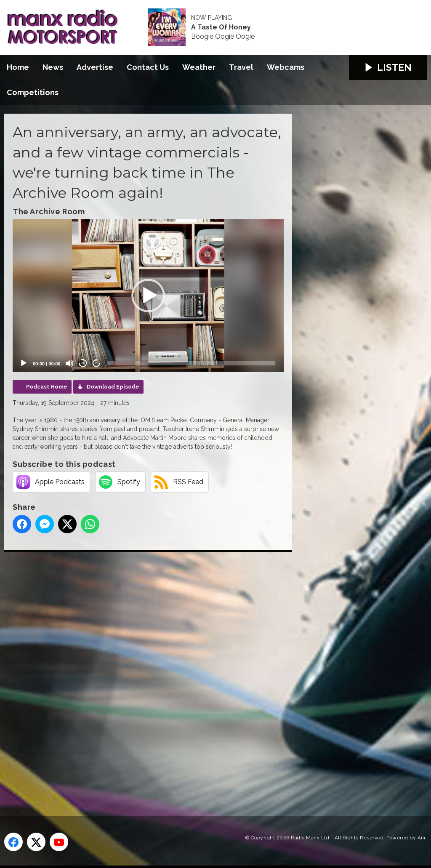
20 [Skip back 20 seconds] (83, 363)
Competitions (33, 92)
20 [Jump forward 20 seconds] (97, 363)
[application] (148, 296)
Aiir (422, 838)
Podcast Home (47, 387)
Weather (199, 67)
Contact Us (148, 67)
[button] (148, 296)
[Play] (24, 363)
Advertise (95, 67)
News (53, 67)
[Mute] (69, 363)
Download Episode (113, 387)
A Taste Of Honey (221, 27)
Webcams (286, 67)
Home (18, 67)
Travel (241, 67)
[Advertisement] (162, 674)
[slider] (191, 363)
